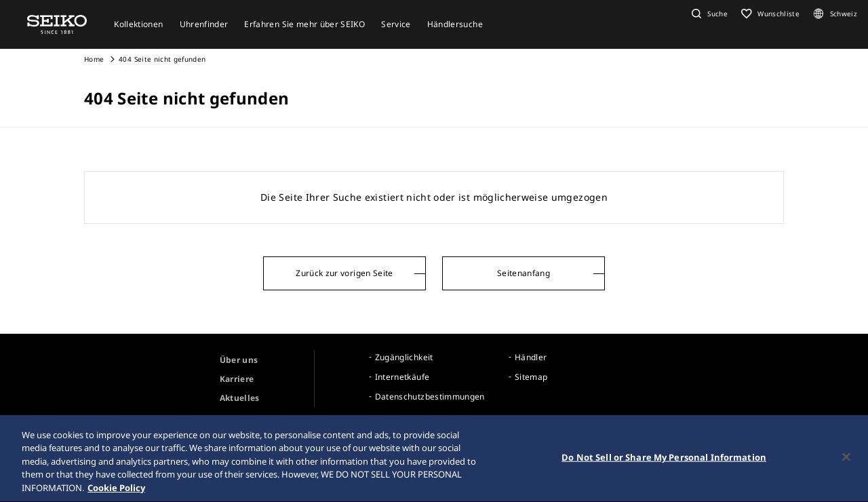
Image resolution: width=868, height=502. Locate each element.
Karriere (237, 379)
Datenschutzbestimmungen (430, 397)
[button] (708, 14)
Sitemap (531, 377)
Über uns (239, 360)
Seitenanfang (524, 273)
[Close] (846, 474)
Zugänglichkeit (404, 357)
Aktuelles (240, 398)
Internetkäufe (402, 377)
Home (94, 59)
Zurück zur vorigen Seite (344, 273)
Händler (531, 357)
